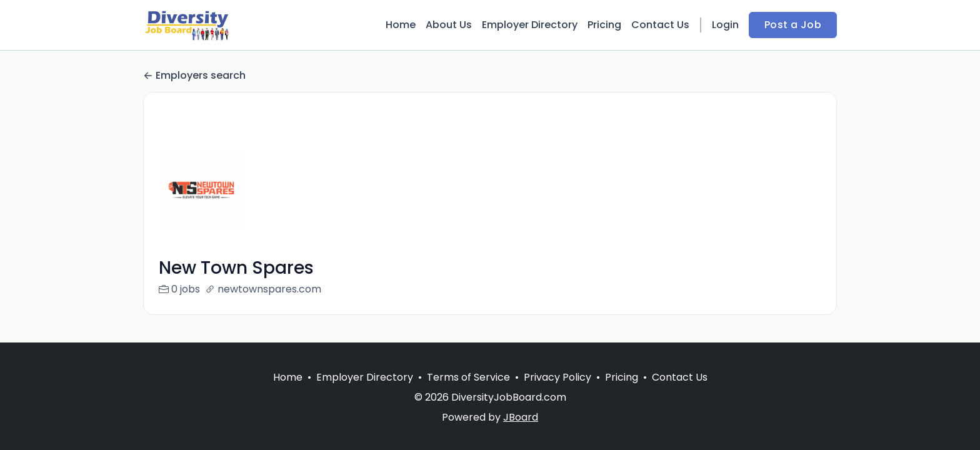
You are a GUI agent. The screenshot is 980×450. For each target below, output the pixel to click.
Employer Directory (530, 25)
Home (401, 25)
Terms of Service (468, 377)
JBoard (521, 417)
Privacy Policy (557, 377)
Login (725, 25)
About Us (449, 25)
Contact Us (660, 25)
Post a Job (793, 25)
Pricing (604, 25)
